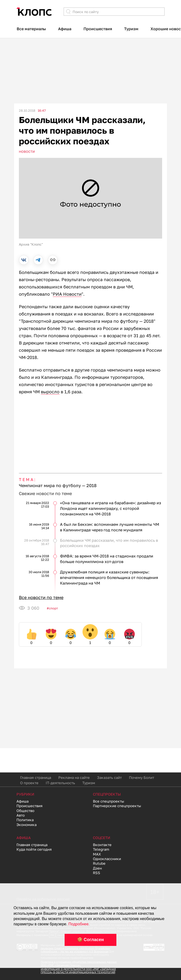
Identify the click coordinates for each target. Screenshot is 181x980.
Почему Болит (142, 777)
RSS (97, 873)
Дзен (97, 868)
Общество (25, 811)
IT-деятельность (60, 783)
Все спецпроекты (109, 801)
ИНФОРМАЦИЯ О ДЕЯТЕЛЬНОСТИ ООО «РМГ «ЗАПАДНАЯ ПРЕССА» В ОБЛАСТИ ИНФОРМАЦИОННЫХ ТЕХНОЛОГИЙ (78, 971)
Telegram (101, 849)
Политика (25, 820)
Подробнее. (79, 924)
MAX (97, 854)
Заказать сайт (109, 777)
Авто (21, 815)
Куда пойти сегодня (34, 849)
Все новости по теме (41, 597)
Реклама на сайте (74, 777)
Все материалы (31, 29)
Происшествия (98, 29)
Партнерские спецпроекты (117, 806)
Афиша (65, 29)
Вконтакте (102, 845)
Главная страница (36, 777)
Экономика (26, 825)
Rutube (99, 863)
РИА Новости (67, 294)
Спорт (53, 608)
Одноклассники (107, 859)
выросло (50, 392)
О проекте (29, 783)
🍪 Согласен (90, 940)
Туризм (131, 29)
